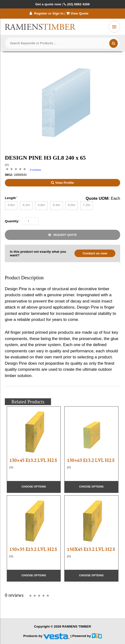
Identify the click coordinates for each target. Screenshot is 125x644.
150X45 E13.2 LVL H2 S (91, 549)
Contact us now (95, 253)
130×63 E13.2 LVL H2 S (91, 460)
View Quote (78, 13)
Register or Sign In (46, 13)
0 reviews (36, 170)
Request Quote (65, 235)
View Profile (62, 183)
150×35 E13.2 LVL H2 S (33, 549)
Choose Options (34, 487)
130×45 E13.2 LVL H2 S (33, 460)
